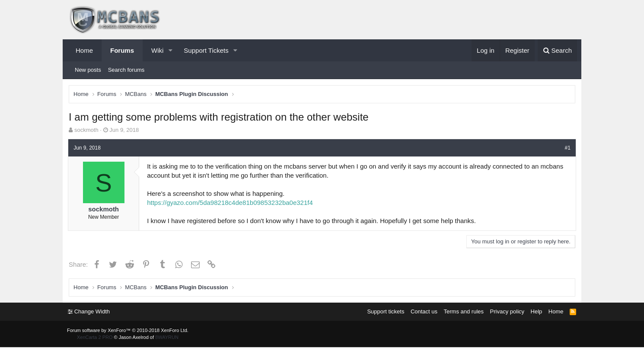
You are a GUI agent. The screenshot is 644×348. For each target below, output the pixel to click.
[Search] (557, 50)
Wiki (157, 50)
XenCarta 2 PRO (95, 338)
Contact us (423, 312)
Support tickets (385, 312)
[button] (170, 50)
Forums (122, 50)
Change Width (90, 312)
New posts (88, 70)
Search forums (126, 70)
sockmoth (87, 130)
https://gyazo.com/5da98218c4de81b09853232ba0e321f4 (231, 203)
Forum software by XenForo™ (128, 331)
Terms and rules (463, 312)
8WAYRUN (167, 338)
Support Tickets (206, 50)
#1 (566, 148)
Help (536, 312)
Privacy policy (506, 312)
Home (84, 50)
